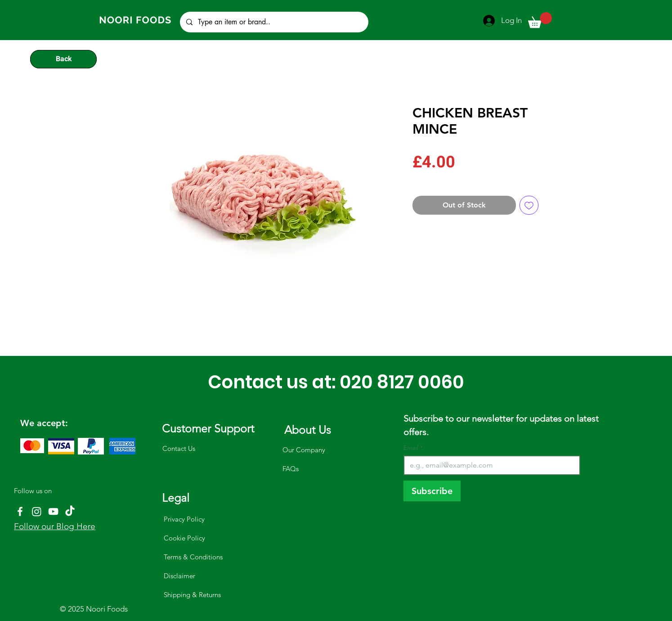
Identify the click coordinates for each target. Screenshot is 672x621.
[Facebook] (20, 511)
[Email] (489, 465)
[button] (540, 20)
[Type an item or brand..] (274, 22)
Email (413, 448)
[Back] (63, 59)
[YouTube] (53, 511)
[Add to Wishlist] (529, 205)
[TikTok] (70, 511)
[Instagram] (37, 511)
